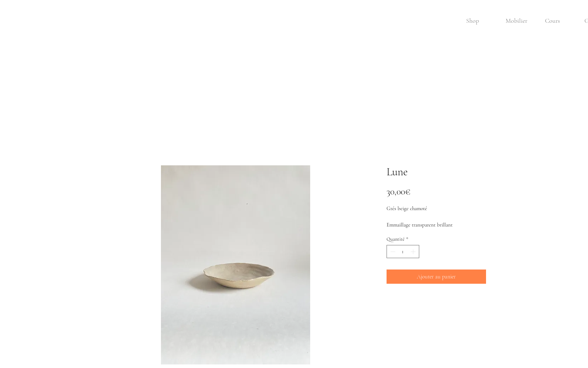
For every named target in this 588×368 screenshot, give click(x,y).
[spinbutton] (403, 252)
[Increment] (414, 252)
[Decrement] (392, 252)
